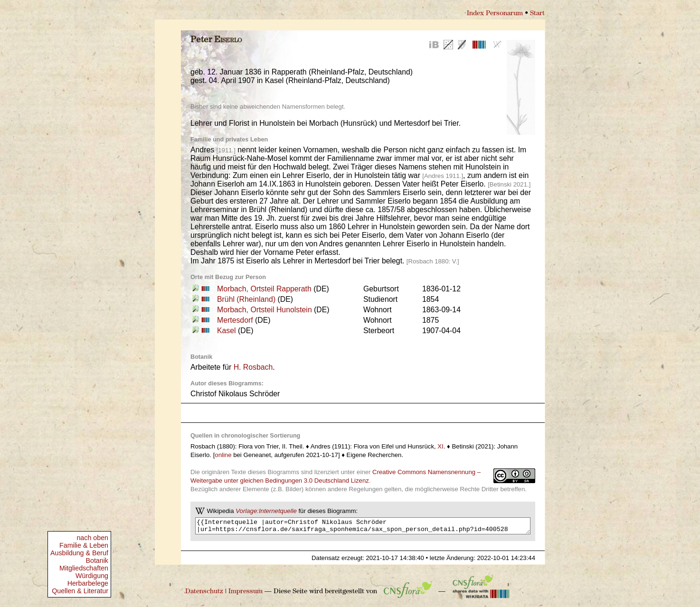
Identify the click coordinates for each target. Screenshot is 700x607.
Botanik (97, 560)
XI (440, 446)
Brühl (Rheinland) (246, 299)
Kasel (227, 331)
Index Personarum (495, 14)
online (223, 455)
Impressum (246, 594)
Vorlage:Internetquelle (266, 511)
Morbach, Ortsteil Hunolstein (265, 310)
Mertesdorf (235, 320)
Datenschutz (204, 594)
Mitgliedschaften (84, 568)
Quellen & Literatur (80, 591)
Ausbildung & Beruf (79, 553)
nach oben (92, 538)
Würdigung (92, 576)
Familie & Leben (84, 545)
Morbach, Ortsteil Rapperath (264, 289)
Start (537, 14)
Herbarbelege (88, 583)
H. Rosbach (253, 367)
